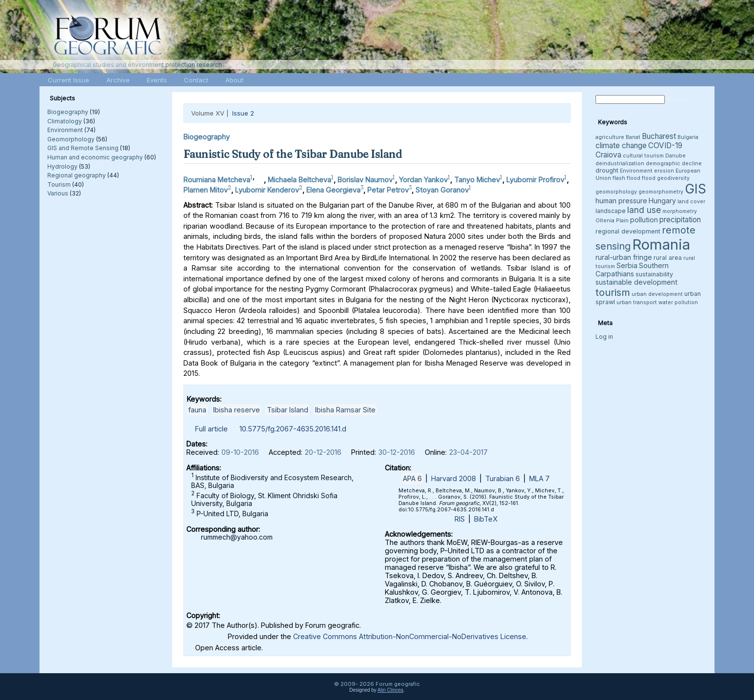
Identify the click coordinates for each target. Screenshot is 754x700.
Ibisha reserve (237, 410)
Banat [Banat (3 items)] (633, 137)
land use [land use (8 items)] (644, 210)
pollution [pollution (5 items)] (644, 220)
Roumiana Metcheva (217, 180)
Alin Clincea (390, 690)
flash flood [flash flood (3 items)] (626, 178)
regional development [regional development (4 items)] (628, 231)
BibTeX (486, 519)
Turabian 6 (503, 478)
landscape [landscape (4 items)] (611, 211)
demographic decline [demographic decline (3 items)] (674, 164)
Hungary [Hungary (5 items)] (662, 201)
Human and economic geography (95, 157)
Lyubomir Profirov (535, 180)
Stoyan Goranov (442, 190)
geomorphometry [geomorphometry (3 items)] (661, 192)
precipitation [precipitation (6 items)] (680, 220)
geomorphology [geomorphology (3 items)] (616, 192)
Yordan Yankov (423, 180)
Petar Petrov (388, 190)
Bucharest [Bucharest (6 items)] (659, 136)
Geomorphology (71, 139)
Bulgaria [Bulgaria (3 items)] (688, 137)
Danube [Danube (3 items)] (675, 156)
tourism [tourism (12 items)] (613, 292)
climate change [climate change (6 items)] (621, 146)
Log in (604, 337)
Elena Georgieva (333, 190)
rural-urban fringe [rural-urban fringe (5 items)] (624, 257)
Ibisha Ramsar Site (345, 410)
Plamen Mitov (206, 190)
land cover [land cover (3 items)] (691, 202)
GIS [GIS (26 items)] (695, 189)
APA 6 (412, 478)
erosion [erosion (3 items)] (664, 171)
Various (58, 193)
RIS (460, 519)
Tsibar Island (288, 410)
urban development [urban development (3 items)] (657, 294)
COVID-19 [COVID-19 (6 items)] (665, 146)
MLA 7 (539, 478)
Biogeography (68, 112)
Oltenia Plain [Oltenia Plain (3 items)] (612, 221)
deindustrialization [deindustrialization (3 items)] (620, 164)
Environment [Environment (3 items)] (636, 171)
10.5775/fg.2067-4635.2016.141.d (293, 429)
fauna (197, 410)
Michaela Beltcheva (299, 180)
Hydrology (62, 166)
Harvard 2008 (454, 478)
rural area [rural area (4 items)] (668, 258)
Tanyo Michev (477, 180)
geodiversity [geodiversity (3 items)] (673, 178)
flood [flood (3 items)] (649, 178)
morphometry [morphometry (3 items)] (680, 211)
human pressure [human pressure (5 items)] (621, 201)
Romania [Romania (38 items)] (661, 244)
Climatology (65, 121)
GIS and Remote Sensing (83, 148)
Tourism (59, 185)
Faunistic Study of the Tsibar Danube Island (293, 154)
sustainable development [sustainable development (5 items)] (636, 282)
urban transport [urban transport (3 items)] (637, 302)
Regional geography (77, 175)
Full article (211, 429)
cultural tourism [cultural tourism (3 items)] (643, 156)
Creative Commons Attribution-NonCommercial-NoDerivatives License (410, 636)
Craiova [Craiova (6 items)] (608, 155)
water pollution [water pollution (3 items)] (678, 302)
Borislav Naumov (365, 180)
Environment (65, 130)
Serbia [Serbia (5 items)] (627, 265)
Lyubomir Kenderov (267, 190)
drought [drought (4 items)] (607, 170)
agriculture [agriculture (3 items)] (610, 137)
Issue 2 (243, 113)
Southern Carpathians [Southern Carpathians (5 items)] (632, 270)
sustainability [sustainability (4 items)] (654, 274)
